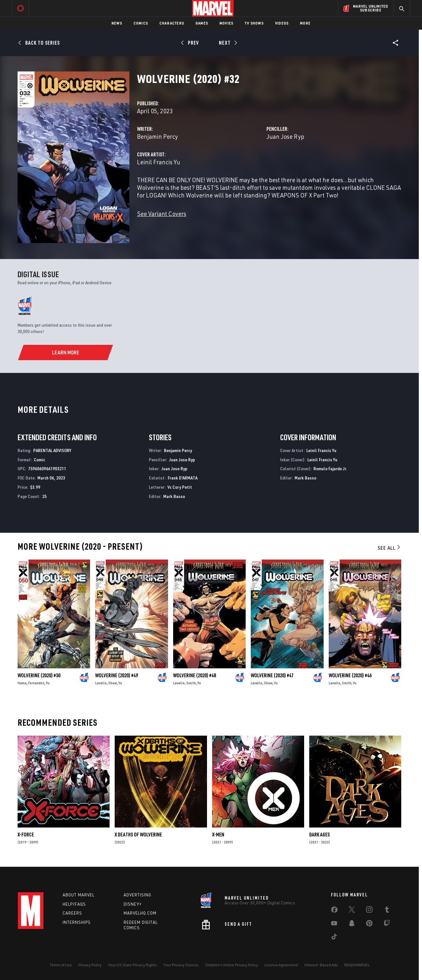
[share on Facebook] (334, 911)
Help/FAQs (74, 904)
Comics (141, 23)
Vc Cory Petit (180, 487)
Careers (72, 913)
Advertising (138, 895)
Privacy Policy (90, 965)
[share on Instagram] (369, 911)
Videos (282, 23)
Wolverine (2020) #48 (195, 675)
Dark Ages (319, 835)
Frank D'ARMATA (183, 478)
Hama (22, 683)
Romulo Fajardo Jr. (330, 468)
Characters (172, 23)
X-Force (26, 835)
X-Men (218, 835)
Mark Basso (174, 496)
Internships (77, 922)
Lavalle (101, 683)
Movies (226, 23)
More (305, 23)
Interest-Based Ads (321, 965)
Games (202, 23)
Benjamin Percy (157, 136)
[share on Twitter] (352, 911)
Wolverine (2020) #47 (272, 675)
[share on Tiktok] (334, 938)
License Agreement (281, 965)
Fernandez (36, 683)
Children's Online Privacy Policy (232, 965)
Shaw (113, 683)
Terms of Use (61, 965)
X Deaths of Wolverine (138, 835)
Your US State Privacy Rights (132, 965)
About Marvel (79, 895)
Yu (48, 683)
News (117, 23)
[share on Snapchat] (352, 924)
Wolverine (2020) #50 (39, 675)
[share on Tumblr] (387, 911)
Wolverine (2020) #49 (117, 675)
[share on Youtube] (334, 924)
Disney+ (133, 904)
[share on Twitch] (387, 924)
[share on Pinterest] (369, 924)
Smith (191, 683)
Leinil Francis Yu (159, 162)
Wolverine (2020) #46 (350, 675)
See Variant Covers (162, 214)
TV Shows (254, 23)
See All (389, 548)
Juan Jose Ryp (285, 136)
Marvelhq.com (140, 913)
